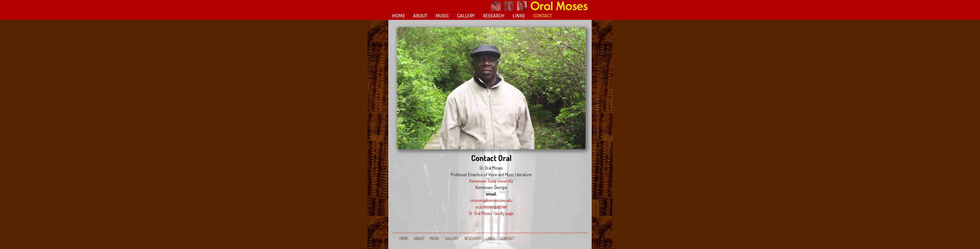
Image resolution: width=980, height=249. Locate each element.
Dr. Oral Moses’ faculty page (491, 213)
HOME (398, 16)
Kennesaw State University (491, 181)
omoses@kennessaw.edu (491, 200)
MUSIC (442, 16)
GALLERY (466, 16)
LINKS (519, 16)
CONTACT (542, 16)
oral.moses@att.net (491, 207)
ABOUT (420, 16)
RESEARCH (494, 16)
